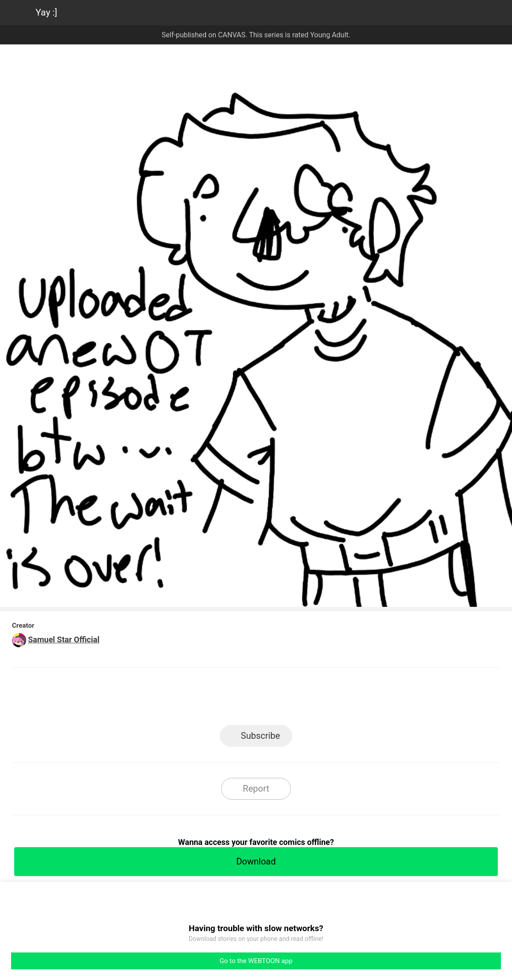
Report (256, 789)
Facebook (216, 699)
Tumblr (296, 699)
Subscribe (260, 736)
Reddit (336, 699)
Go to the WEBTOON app (256, 961)
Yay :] (46, 12)
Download (256, 861)
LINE (176, 699)
